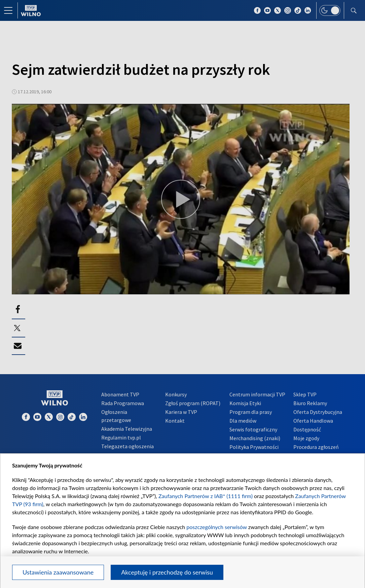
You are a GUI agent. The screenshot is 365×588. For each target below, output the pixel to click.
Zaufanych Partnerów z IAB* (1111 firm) (206, 496)
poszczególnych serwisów (216, 527)
